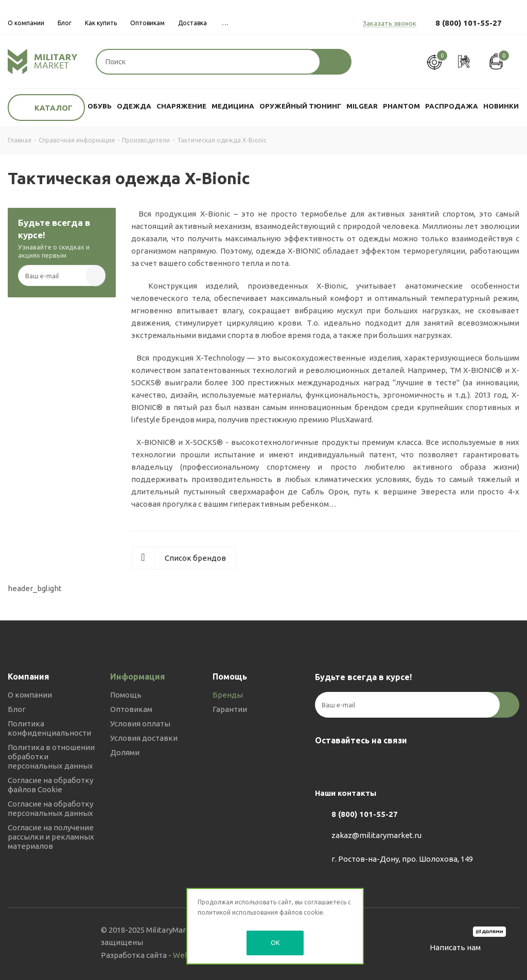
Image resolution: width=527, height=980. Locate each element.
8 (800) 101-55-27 (469, 23)
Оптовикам (131, 709)
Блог (17, 709)
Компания (29, 676)
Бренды (228, 695)
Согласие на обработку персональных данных (50, 808)
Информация (138, 676)
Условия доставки (144, 738)
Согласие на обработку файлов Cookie (50, 785)
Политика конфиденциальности (49, 728)
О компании (30, 695)
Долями (125, 752)
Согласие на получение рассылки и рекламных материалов (51, 837)
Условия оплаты (140, 724)
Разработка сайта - (151, 955)
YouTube (377, 764)
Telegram (351, 764)
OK (275, 942)
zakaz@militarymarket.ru (376, 835)
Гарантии (230, 709)
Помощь (126, 695)
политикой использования (238, 912)
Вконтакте (325, 764)
